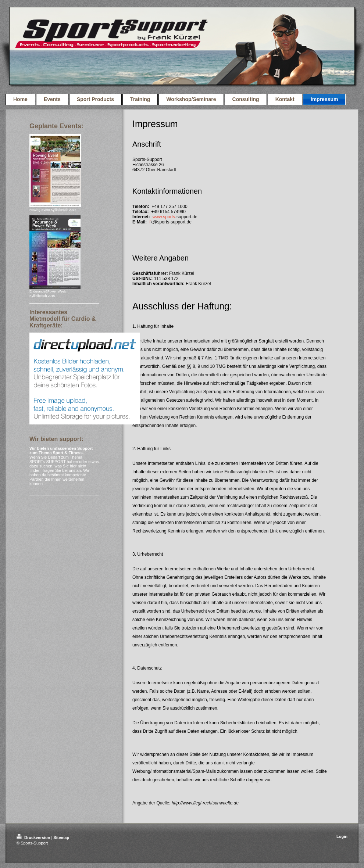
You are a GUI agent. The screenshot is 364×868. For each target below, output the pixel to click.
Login (342, 836)
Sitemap (61, 837)
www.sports (164, 217)
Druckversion (34, 837)
